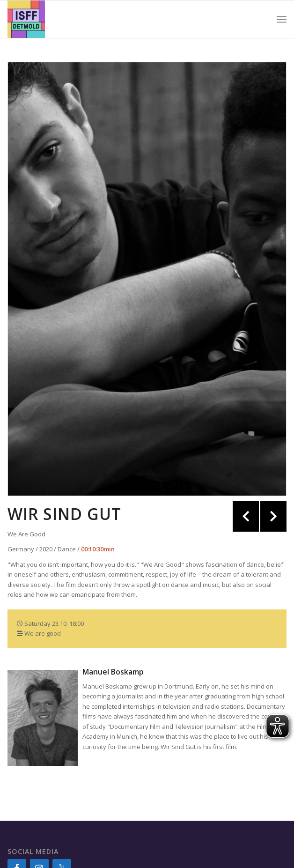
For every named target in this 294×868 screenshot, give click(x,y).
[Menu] (282, 19)
